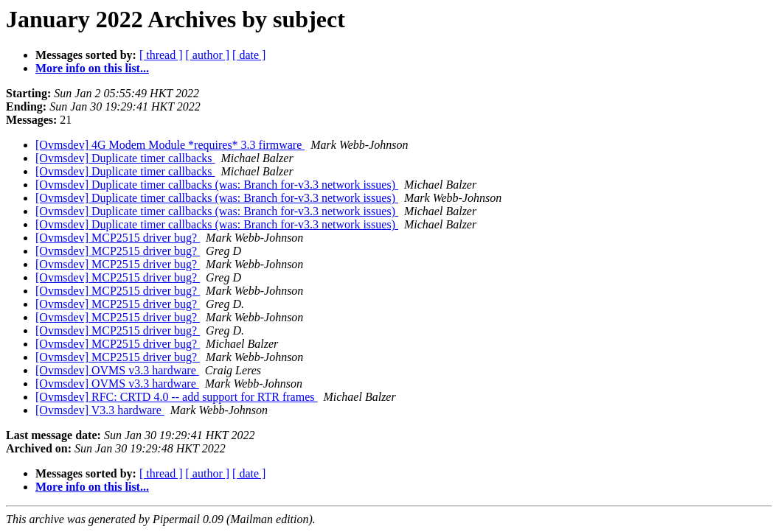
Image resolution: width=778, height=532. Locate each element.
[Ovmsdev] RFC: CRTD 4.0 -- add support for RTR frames (176, 397)
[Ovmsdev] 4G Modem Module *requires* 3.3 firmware (170, 145)
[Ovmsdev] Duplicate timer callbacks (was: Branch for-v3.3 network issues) (217, 185)
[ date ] (249, 55)
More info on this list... (92, 68)
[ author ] (208, 55)
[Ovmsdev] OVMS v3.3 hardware (117, 370)
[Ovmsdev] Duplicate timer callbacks (125, 158)
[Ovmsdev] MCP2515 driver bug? (118, 238)
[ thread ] (161, 55)
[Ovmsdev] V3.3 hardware (100, 410)
